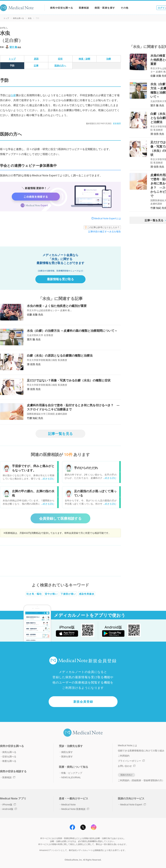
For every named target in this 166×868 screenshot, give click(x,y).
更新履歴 (117, 123)
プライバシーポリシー (131, 761)
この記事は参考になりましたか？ (102, 227)
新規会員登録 (83, 702)
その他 (124, 8)
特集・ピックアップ (72, 773)
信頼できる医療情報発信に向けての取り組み (141, 750)
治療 (109, 59)
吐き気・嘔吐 (34, 594)
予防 (12, 66)
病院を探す (67, 752)
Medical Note (68, 804)
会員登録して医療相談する (60, 518)
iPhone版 (9, 804)
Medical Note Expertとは (107, 218)
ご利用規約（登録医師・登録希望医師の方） (141, 780)
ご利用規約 (124, 756)
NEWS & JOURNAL (71, 777)
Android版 (10, 809)
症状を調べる (9, 756)
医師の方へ (60, 66)
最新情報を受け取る (60, 279)
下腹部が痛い (68, 594)
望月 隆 (13, 47)
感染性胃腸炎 (87, 594)
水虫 (30, 18)
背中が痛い (51, 594)
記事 (36, 66)
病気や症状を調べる (62, 8)
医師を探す (67, 756)
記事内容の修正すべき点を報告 (105, 231)
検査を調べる (9, 761)
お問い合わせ (127, 766)
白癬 (13, 95)
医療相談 (84, 8)
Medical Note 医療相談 (75, 809)
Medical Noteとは (127, 745)
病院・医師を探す (105, 8)
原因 (36, 59)
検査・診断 (84, 59)
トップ (6, 18)
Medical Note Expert (133, 804)
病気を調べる (18, 18)
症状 (60, 59)
